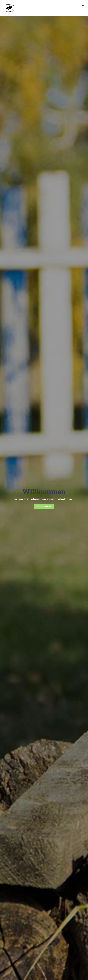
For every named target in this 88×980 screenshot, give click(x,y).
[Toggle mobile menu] (83, 6)
